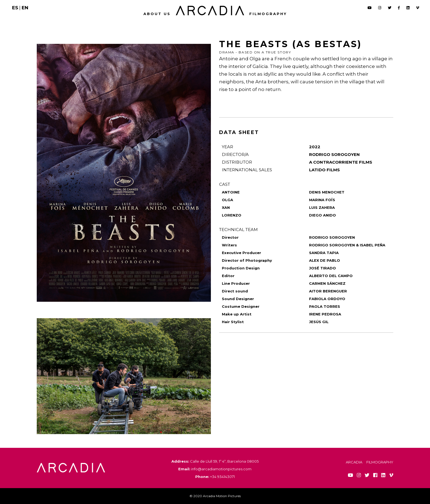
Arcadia (354, 462)
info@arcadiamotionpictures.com (221, 469)
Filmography (268, 14)
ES (15, 8)
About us (157, 14)
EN (25, 8)
